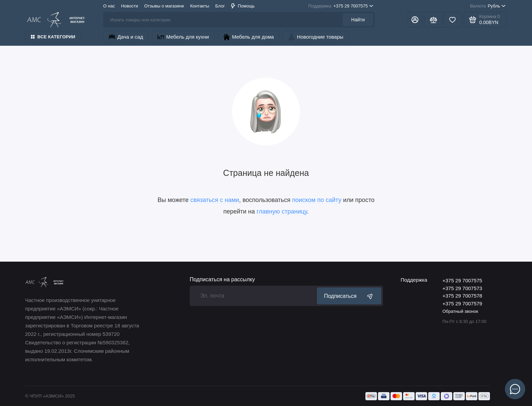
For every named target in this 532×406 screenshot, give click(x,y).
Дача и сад (126, 37)
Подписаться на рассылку (222, 280)
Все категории (53, 37)
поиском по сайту (317, 200)
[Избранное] (453, 20)
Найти (358, 20)
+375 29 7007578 (462, 296)
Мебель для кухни (183, 37)
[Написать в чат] (515, 389)
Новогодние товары (316, 37)
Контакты (199, 6)
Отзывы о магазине (164, 6)
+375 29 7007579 (462, 303)
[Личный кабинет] (415, 20)
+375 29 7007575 (341, 6)
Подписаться (349, 296)
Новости (130, 6)
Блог (220, 6)
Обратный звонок (460, 311)
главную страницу (282, 211)
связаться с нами (215, 200)
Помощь (243, 6)
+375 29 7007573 (462, 288)
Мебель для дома (249, 37)
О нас (109, 6)
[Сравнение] (434, 20)
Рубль (488, 6)
